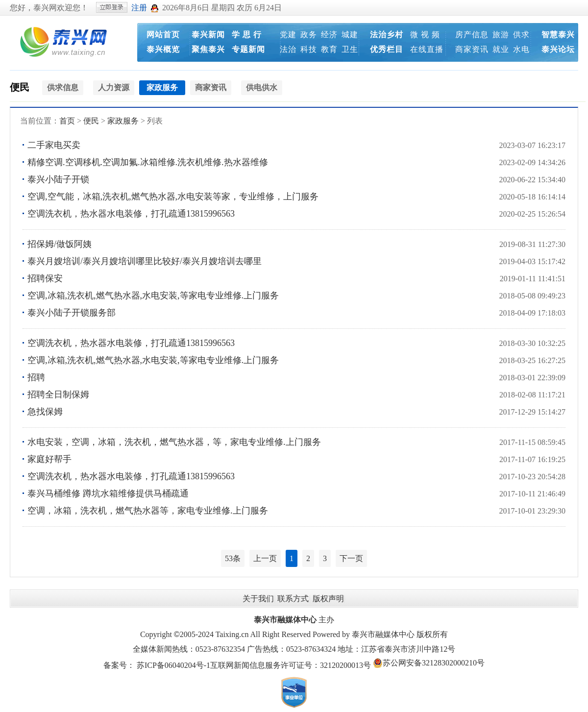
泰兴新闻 (208, 35)
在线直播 (427, 49)
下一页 (351, 558)
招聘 (36, 377)
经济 (329, 35)
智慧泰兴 (558, 35)
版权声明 (328, 599)
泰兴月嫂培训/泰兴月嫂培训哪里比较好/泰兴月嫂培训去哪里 (145, 261)
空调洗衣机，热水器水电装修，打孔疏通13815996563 (131, 214)
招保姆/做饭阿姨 (60, 244)
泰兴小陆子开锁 (58, 179)
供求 (521, 35)
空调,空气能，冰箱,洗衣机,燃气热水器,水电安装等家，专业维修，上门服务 (173, 196)
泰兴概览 (163, 49)
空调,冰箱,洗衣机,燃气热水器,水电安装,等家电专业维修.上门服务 (153, 295)
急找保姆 (45, 412)
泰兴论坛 (558, 49)
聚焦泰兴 (208, 49)
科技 (309, 49)
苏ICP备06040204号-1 (173, 665)
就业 (501, 49)
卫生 (350, 49)
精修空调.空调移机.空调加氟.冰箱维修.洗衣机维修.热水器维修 (148, 162)
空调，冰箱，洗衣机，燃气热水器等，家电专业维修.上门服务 (148, 511)
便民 (20, 87)
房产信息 (472, 35)
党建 (288, 35)
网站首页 (163, 35)
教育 (329, 49)
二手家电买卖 (54, 145)
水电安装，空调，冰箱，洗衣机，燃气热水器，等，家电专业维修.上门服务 (174, 442)
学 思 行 (247, 35)
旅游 (501, 35)
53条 (233, 558)
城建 (350, 35)
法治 (288, 49)
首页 (67, 121)
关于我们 (258, 599)
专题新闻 (248, 49)
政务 (309, 35)
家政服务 (123, 121)
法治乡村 (387, 35)
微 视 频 (425, 35)
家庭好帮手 (49, 459)
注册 (139, 8)
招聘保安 (45, 278)
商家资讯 (472, 49)
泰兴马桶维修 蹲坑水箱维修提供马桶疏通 (108, 493)
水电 (521, 49)
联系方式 (293, 599)
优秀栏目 (387, 49)
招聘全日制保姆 (58, 394)
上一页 (265, 558)
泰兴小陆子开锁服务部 (72, 313)
